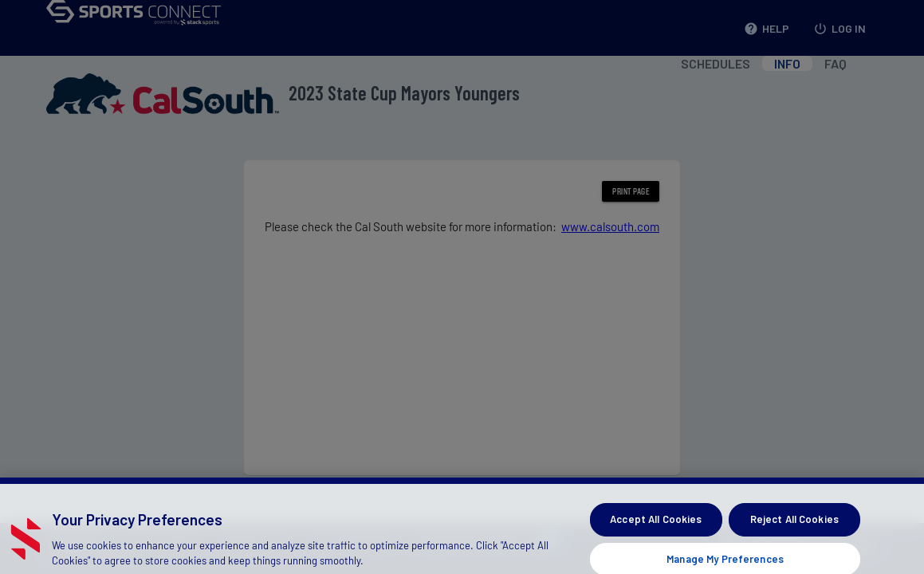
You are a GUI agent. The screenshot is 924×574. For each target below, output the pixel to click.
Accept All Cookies (656, 527)
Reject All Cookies (794, 527)
